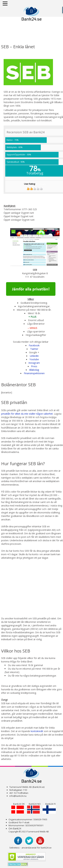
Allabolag (34, 370)
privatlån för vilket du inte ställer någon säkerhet (27, 414)
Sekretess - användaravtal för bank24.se (30, 848)
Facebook (34, 345)
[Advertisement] (28, 33)
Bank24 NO (34, 808)
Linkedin (34, 356)
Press (34, 366)
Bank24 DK (18, 808)
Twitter (34, 349)
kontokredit (37, 731)
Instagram (34, 363)
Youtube (34, 359)
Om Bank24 (15, 828)
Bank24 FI (49, 808)
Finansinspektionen (34, 373)
